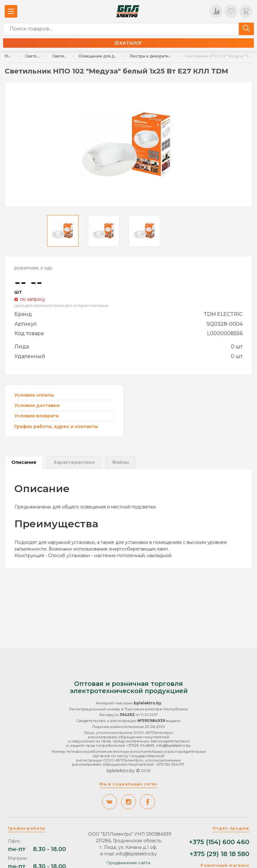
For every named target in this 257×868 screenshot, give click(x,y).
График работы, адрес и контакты (56, 426)
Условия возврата (37, 416)
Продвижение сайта (128, 863)
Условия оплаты (34, 395)
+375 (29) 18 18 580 (219, 854)
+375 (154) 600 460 (219, 842)
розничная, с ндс (34, 268)
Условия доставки (37, 406)
